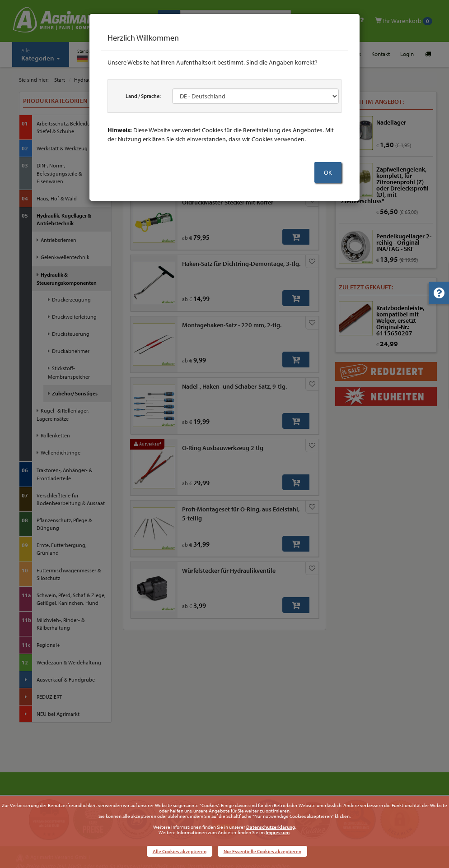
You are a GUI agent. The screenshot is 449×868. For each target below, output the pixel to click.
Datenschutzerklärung (271, 827)
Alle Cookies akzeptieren (180, 851)
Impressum (278, 832)
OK (328, 172)
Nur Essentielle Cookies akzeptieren (262, 851)
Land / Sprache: (143, 96)
